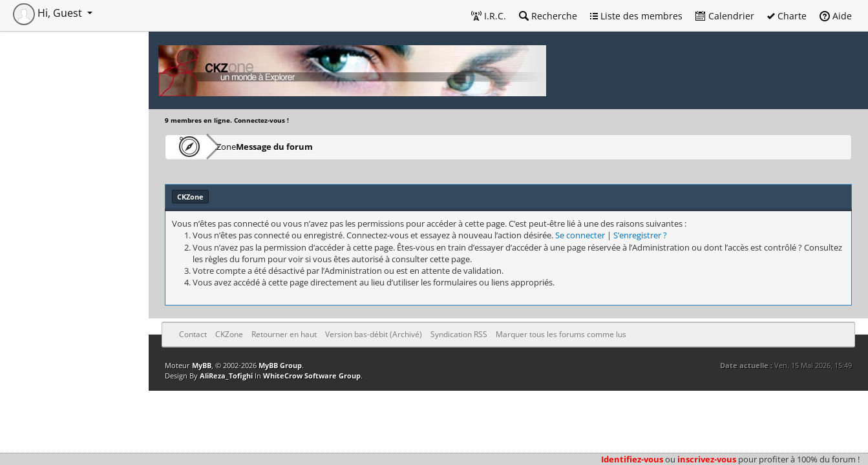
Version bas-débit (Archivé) (374, 334)
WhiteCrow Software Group (312, 376)
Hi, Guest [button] (49, 13)
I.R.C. (489, 16)
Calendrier (725, 16)
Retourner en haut (284, 334)
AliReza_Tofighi (226, 376)
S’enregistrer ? (640, 235)
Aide (836, 16)
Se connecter (580, 235)
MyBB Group (280, 365)
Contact (193, 334)
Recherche (548, 16)
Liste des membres (636, 16)
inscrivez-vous (707, 459)
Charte (787, 16)
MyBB (202, 365)
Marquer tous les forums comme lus (561, 334)
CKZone (239, 146)
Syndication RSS (459, 334)
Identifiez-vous (632, 459)
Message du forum (313, 146)
